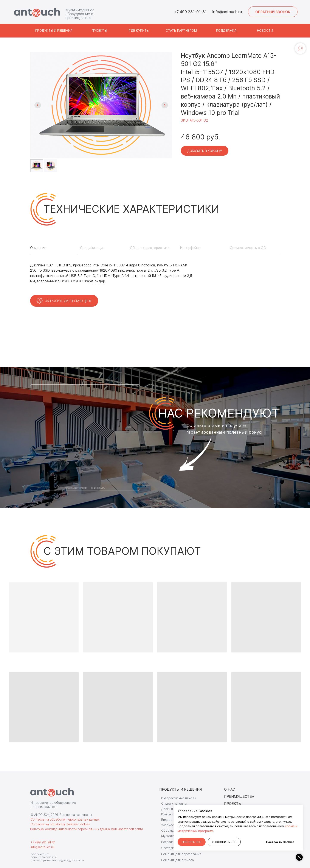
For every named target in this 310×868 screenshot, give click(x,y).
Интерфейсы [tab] (191, 248)
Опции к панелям (174, 803)
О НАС (229, 789)
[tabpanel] (155, 278)
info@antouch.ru (227, 12)
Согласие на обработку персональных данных (65, 819)
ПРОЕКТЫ (233, 804)
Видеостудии (171, 820)
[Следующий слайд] (165, 105)
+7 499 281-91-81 (190, 12)
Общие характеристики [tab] (150, 248)
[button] (273, 12)
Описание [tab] (38, 248)
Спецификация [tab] (92, 248)
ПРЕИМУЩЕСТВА (239, 796)
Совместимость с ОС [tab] (248, 248)
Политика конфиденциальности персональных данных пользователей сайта (87, 829)
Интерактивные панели (178, 798)
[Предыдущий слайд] (38, 105)
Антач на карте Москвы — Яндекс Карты (85, 488)
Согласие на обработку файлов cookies (60, 824)
